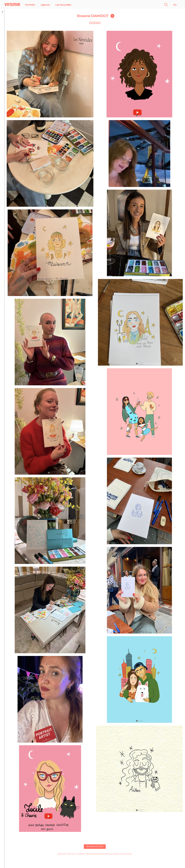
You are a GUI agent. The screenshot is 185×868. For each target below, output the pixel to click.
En (175, 5)
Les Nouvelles (63, 5)
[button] (49, 473)
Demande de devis (95, 847)
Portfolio (30, 5)
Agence (45, 5)
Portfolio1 (95, 22)
